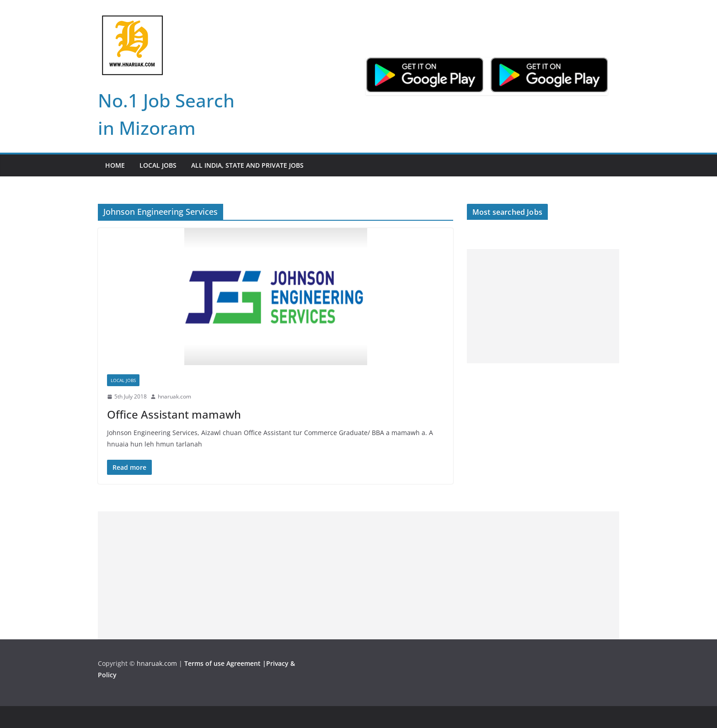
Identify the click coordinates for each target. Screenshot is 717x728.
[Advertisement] (543, 306)
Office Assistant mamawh (174, 414)
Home (115, 165)
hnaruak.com (174, 396)
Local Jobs (158, 165)
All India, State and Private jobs (247, 165)
